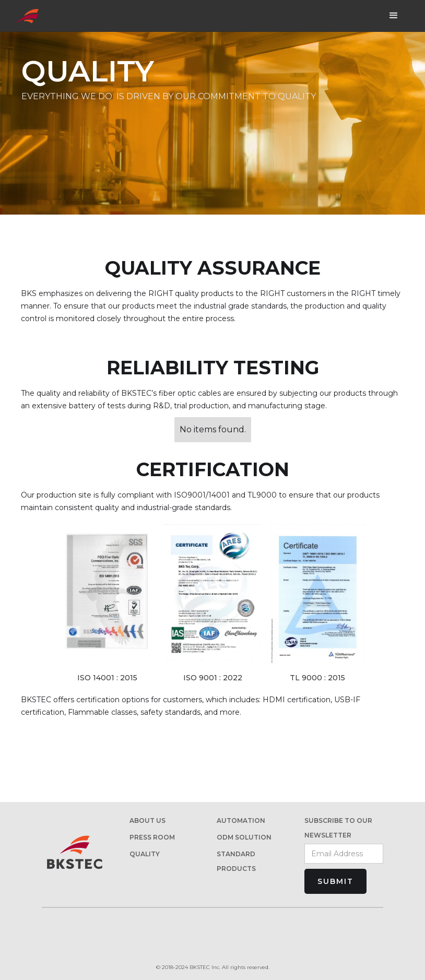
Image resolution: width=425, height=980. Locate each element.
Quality (145, 854)
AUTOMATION (241, 820)
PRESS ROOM (152, 837)
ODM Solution (244, 837)
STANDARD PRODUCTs (236, 861)
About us (147, 820)
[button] (394, 16)
